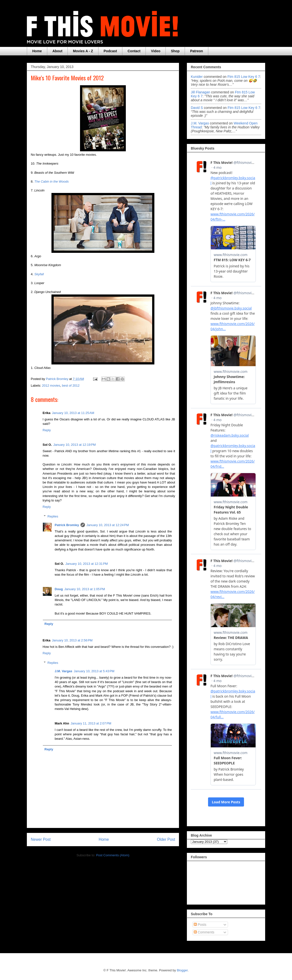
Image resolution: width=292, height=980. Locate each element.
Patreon (196, 51)
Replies (53, 516)
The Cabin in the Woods (51, 181)
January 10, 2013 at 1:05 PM (85, 589)
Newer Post (41, 839)
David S (197, 108)
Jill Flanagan (201, 92)
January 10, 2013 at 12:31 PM (87, 564)
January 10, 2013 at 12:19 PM (75, 445)
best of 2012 (71, 386)
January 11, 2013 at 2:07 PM (91, 723)
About (57, 51)
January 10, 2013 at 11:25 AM (73, 413)
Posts (200, 925)
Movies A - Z (83, 51)
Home (37, 51)
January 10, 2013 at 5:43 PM (94, 671)
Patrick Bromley (67, 525)
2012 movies (51, 386)
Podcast (110, 51)
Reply (47, 430)
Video (156, 51)
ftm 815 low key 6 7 (244, 77)
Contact (134, 51)
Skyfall (39, 274)
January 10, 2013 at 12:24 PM (108, 525)
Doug (59, 589)
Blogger (182, 970)
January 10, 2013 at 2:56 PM (72, 640)
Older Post (166, 839)
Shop (175, 51)
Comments (204, 932)
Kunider (197, 77)
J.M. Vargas (64, 671)
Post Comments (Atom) (113, 855)
